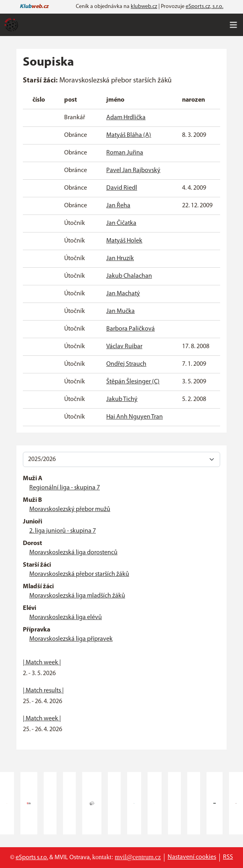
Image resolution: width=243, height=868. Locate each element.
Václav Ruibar (124, 347)
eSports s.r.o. (32, 858)
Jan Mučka (120, 311)
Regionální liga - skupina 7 (65, 488)
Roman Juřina (125, 153)
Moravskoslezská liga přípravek (71, 639)
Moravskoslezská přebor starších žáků (79, 574)
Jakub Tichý (122, 399)
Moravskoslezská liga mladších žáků (77, 596)
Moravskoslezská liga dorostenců (73, 553)
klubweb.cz (144, 7)
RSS (228, 857)
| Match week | (42, 663)
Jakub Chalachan (129, 276)
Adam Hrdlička (126, 118)
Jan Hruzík (120, 259)
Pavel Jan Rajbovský (133, 170)
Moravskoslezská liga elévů (66, 617)
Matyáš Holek (124, 241)
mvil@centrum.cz (138, 857)
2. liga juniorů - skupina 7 (63, 531)
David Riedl (122, 188)
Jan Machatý (123, 294)
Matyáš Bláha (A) (129, 135)
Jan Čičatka (121, 223)
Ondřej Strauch (126, 364)
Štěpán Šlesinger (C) (133, 382)
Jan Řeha (118, 206)
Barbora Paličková (131, 329)
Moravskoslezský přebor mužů (70, 509)
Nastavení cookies (192, 857)
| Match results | (43, 691)
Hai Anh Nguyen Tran (135, 417)
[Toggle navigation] (233, 25)
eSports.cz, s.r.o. (205, 7)
